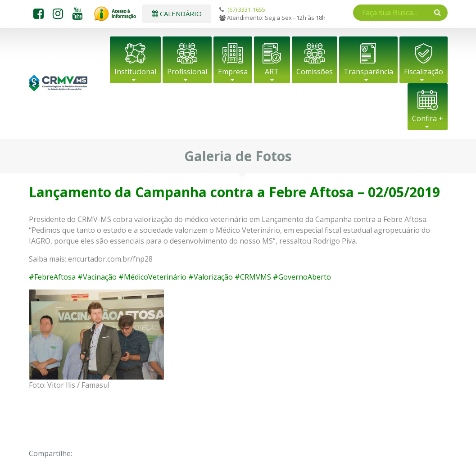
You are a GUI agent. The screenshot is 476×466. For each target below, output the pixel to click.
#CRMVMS (253, 277)
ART (272, 72)
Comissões (315, 72)
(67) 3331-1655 (246, 9)
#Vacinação (97, 277)
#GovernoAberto (302, 277)
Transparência (368, 72)
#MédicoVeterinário (152, 277)
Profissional (187, 72)
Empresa (233, 72)
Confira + (428, 118)
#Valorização (211, 277)
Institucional (135, 72)
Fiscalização (424, 72)
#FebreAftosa (52, 277)
